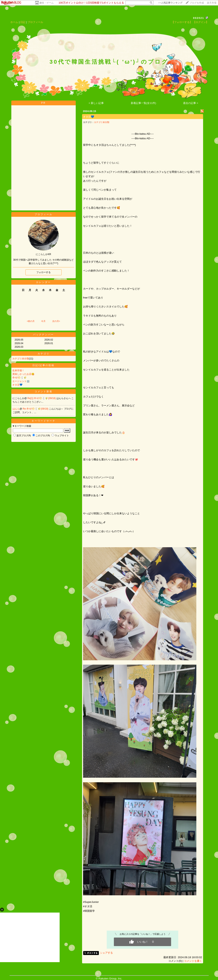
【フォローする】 (182, 22)
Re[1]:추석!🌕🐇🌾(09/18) (42, 398)
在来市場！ (18, 370)
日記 (23, 22)
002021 (198, 18)
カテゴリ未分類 (21, 359)
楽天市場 (212, 3)
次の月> (56, 321)
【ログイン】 (201, 22)
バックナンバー (43, 335)
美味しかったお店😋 (23, 374)
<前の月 (31, 321)
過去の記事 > (191, 103)
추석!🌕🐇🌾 (19, 378)
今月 (43, 321)
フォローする (44, 272)
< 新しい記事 (96, 103)
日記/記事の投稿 (43, 365)
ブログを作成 (197, 3)
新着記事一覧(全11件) (143, 103)
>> (170, 3)
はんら (16, 409)
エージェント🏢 (21, 381)
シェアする (106, 953)
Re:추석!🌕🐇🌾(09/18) (36, 409)
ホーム (14, 22)
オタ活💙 (17, 385)
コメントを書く (193, 961)
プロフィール (35, 22)
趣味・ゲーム (47, 3)
